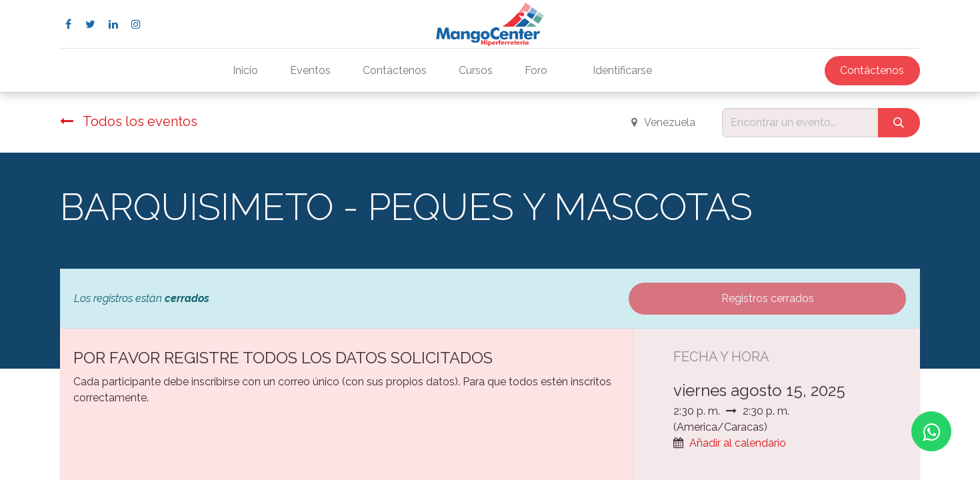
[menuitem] (245, 71)
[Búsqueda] (899, 123)
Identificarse (622, 70)
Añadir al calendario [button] (738, 443)
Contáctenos (872, 70)
